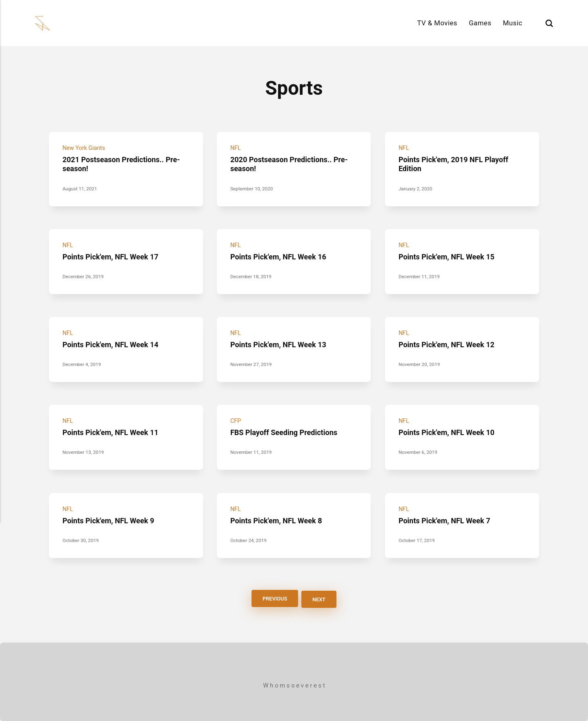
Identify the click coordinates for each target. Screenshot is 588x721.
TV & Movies (437, 23)
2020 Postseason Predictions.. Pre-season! (292, 164)
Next (320, 599)
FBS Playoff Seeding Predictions (286, 433)
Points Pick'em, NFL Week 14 (112, 345)
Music (512, 23)
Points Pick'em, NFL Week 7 (446, 521)
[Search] (549, 23)
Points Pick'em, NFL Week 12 (448, 345)
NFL (236, 148)
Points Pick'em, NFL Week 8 (278, 521)
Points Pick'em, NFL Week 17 (112, 257)
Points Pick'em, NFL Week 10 (448, 433)
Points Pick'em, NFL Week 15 (448, 257)
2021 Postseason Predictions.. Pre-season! (124, 164)
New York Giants (85, 148)
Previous (274, 599)
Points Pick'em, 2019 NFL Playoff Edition (455, 164)
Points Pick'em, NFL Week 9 (110, 521)
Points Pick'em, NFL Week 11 (112, 433)
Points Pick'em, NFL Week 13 (280, 345)
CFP (236, 421)
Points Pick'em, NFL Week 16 (280, 257)
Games (480, 23)
